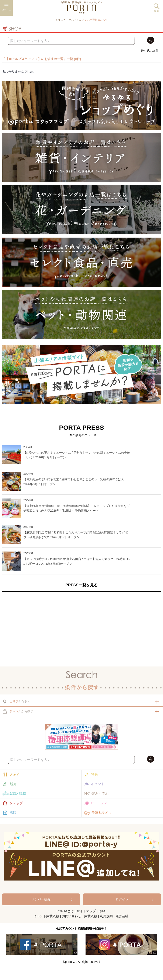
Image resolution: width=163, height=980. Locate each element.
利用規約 (106, 916)
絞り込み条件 (150, 51)
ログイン (122, 899)
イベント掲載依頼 (46, 916)
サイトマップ (86, 911)
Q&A (102, 911)
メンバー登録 (41, 899)
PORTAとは (65, 911)
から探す (16, 702)
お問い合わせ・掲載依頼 (79, 916)
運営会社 (122, 916)
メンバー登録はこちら (95, 20)
